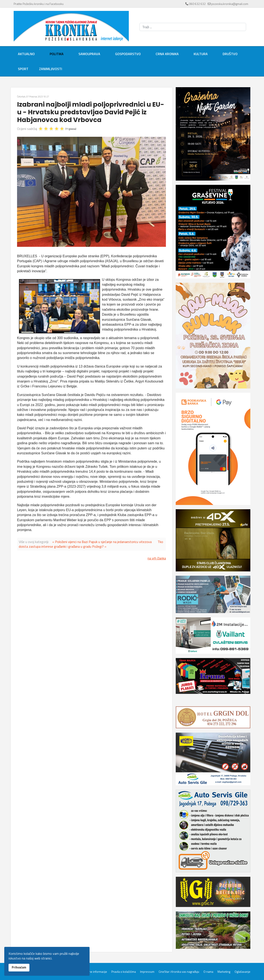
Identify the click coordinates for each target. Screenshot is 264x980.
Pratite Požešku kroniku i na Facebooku (39, 4)
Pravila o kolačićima (124, 972)
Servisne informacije (94, 972)
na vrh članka (157, 558)
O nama (208, 972)
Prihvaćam (19, 967)
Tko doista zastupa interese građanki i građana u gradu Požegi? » (91, 544)
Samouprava (89, 54)
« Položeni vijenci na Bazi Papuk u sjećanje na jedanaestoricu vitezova (102, 542)
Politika (57, 54)
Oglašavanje (242, 972)
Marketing (224, 972)
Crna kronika (167, 54)
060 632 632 (197, 4)
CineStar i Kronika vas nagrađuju (179, 972)
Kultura (201, 54)
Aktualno (26, 54)
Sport (23, 69)
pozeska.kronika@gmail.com (230, 4)
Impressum (147, 972)
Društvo (230, 54)
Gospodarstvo (128, 54)
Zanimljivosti (51, 69)
